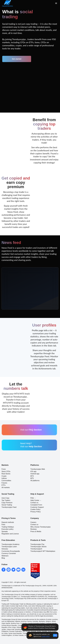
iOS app (33, 471)
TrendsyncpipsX (36, 549)
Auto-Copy (5, 498)
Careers (33, 522)
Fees (3, 525)
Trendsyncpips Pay (37, 544)
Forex (4, 469)
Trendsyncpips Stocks (38, 547)
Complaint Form (36, 505)
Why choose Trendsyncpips (41, 527)
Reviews (34, 529)
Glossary (5, 549)
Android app (35, 474)
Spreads (5, 531)
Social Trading (7, 505)
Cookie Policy (35, 509)
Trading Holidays (8, 527)
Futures (4, 483)
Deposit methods (8, 522)
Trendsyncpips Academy (10, 544)
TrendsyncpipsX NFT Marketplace (43, 551)
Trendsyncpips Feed (9, 507)
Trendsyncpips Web (38, 469)
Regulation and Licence (10, 534)
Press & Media (36, 531)
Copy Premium (7, 503)
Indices (4, 478)
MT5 (32, 478)
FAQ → (33, 498)
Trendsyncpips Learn (9, 547)
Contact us (34, 503)
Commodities (6, 481)
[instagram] (9, 570)
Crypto (4, 476)
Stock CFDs (6, 471)
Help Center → (36, 500)
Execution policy (8, 529)
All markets (6, 487)
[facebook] (4, 570)
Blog (3, 558)
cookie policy (46, 636)
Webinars (5, 556)
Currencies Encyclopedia (11, 551)
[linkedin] (23, 570)
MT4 (32, 476)
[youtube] (18, 570)
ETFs (3, 485)
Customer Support (37, 507)
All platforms (35, 481)
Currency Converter (9, 553)
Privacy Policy (36, 512)
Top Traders (6, 500)
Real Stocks (6, 474)
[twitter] (13, 570)
